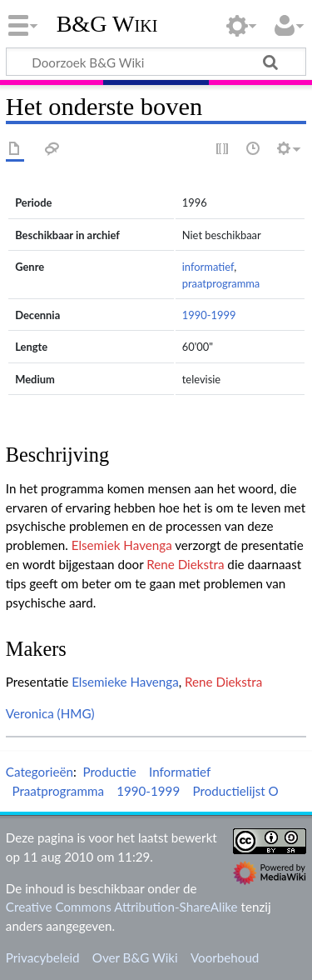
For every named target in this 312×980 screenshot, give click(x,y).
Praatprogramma (58, 791)
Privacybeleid (43, 957)
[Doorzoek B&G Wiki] (156, 62)
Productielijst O (235, 791)
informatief (208, 267)
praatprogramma (221, 283)
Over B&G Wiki (135, 957)
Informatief (180, 772)
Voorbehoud (225, 957)
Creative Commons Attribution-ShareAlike (122, 907)
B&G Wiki (107, 24)
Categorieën (40, 772)
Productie (109, 772)
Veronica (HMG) (50, 713)
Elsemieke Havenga (125, 682)
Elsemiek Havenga (122, 545)
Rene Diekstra (185, 564)
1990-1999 (209, 315)
